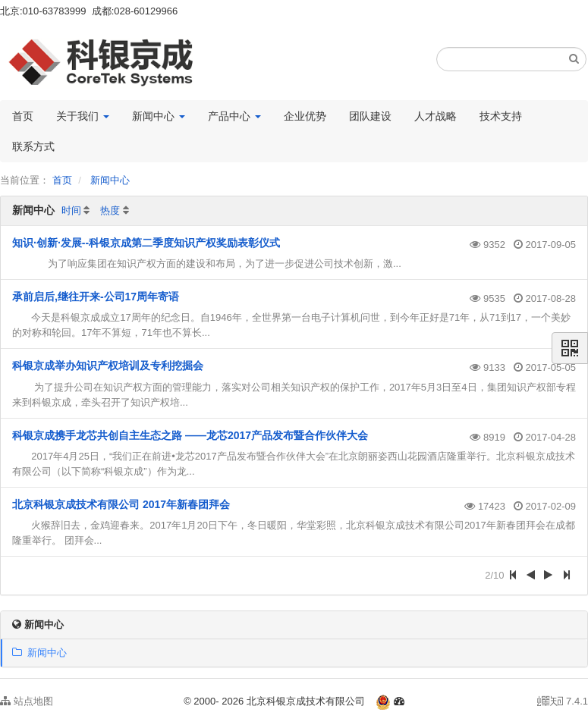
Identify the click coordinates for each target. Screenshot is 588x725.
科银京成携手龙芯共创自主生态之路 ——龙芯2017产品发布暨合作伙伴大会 (190, 435)
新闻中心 (159, 116)
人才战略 (435, 116)
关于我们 (83, 116)
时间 (71, 210)
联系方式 (33, 146)
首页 (23, 116)
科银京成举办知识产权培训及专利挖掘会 (108, 366)
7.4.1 (563, 702)
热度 (110, 210)
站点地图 (27, 701)
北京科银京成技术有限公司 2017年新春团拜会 (121, 504)
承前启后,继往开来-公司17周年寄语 (96, 297)
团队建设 (370, 116)
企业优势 (305, 116)
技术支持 (501, 116)
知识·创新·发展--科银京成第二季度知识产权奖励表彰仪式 (146, 243)
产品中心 (234, 116)
